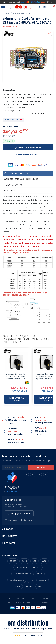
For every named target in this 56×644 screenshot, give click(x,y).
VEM (40, 586)
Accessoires (11, 191)
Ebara (40, 574)
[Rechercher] (40, 7)
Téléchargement (14, 185)
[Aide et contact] (44, 7)
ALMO (24, 561)
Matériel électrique (22, 13)
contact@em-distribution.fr (18, 520)
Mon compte (10, 536)
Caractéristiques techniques (21, 179)
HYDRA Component (23, 574)
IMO (31, 580)
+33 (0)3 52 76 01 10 (19, 514)
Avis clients (43, 598)
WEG (44, 561)
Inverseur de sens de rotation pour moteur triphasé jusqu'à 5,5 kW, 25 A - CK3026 (16, 376)
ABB (35, 561)
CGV (24, 598)
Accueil (6, 13)
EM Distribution (17, 580)
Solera (29, 586)
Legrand (43, 580)
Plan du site (32, 598)
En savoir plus (12, 120)
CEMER (13, 561)
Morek (17, 586)
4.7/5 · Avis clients (28, 635)
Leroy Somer (22, 567)
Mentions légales (13, 598)
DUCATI (37, 567)
